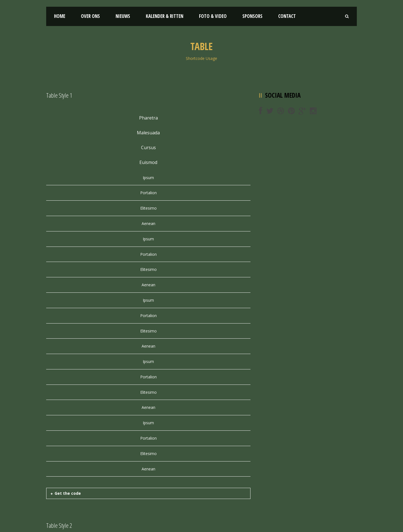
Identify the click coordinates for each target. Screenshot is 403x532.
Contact (287, 16)
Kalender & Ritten (165, 16)
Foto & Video (213, 16)
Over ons (90, 16)
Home (60, 16)
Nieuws (123, 16)
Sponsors (252, 16)
